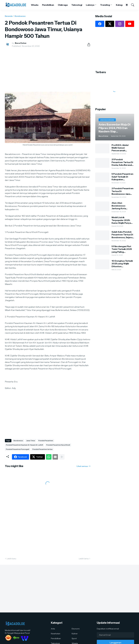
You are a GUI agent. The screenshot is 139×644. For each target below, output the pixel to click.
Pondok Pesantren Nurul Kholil (58, 445)
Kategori (121, 5)
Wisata (35, 5)
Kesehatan (56, 634)
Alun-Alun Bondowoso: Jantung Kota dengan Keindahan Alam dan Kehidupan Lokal (122, 206)
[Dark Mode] (125, 5)
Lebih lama (84, 559)
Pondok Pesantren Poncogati (18, 449)
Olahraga (63, 5)
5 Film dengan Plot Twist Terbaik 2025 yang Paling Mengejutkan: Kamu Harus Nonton (122, 249)
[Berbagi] (88, 45)
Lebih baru (11, 559)
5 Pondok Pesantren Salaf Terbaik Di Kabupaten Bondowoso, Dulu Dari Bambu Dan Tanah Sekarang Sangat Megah (122, 177)
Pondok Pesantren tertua (42, 449)
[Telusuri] (131, 5)
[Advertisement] (48, 70)
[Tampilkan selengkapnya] (62, 457)
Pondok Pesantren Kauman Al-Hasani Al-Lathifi (25, 445)
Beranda (9, 16)
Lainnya (90, 5)
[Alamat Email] (115, 635)
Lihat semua (82, 466)
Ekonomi (76, 629)
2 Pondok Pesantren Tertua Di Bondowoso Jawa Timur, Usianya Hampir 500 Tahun (123, 191)
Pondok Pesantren (46, 441)
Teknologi (77, 5)
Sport (74, 638)
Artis (53, 629)
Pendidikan (48, 5)
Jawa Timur (31, 441)
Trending (105, 5)
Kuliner (75, 634)
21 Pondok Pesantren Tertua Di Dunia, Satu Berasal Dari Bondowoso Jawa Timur (122, 162)
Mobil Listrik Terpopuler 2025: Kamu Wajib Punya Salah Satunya (121, 220)
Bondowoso (20, 16)
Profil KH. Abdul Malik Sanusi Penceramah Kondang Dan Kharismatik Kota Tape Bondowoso (121, 148)
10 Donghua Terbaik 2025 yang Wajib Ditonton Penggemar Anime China (122, 264)
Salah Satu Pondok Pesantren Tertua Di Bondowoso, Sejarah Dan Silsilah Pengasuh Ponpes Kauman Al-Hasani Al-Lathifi (123, 235)
